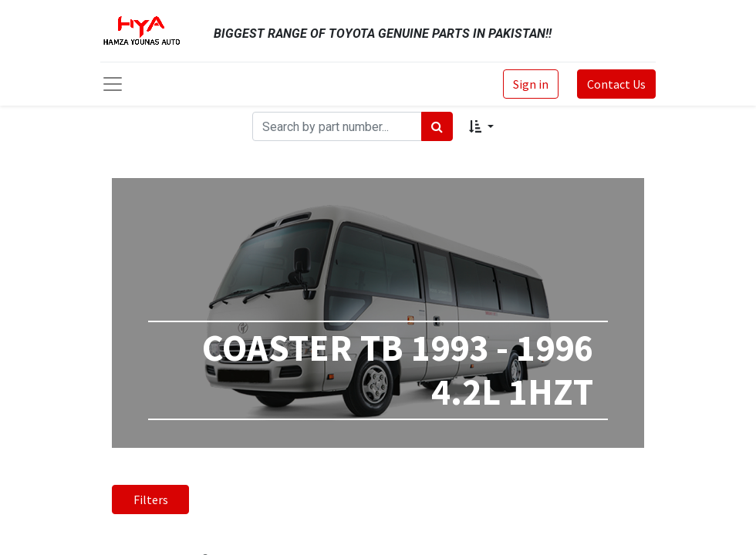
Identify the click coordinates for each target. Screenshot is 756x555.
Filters (151, 499)
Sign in (531, 84)
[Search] (437, 126)
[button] (481, 126)
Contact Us (616, 84)
